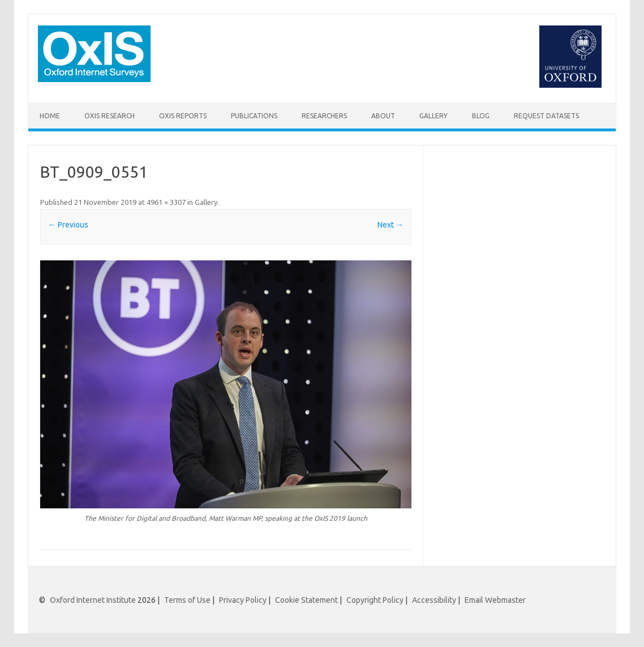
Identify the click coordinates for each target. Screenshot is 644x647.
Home (50, 116)
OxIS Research (110, 116)
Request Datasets (546, 116)
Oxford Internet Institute (93, 600)
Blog (481, 116)
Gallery (433, 116)
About (383, 116)
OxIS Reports (183, 116)
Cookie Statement (306, 600)
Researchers (324, 116)
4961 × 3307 (166, 202)
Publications (254, 116)
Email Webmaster (495, 600)
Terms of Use (187, 600)
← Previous (68, 225)
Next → (390, 225)
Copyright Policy (375, 600)
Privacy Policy (243, 600)
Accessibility (434, 600)
